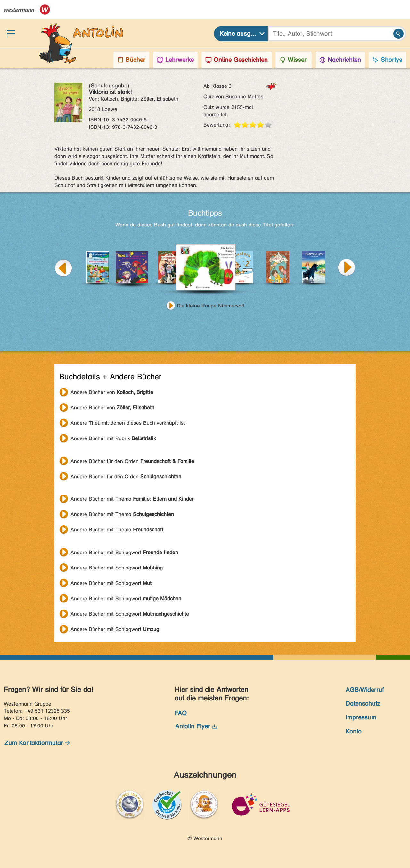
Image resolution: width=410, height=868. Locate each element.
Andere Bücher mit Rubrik (113, 438)
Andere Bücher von (112, 392)
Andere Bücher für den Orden (132, 461)
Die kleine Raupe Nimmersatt (211, 306)
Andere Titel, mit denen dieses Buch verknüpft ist (128, 423)
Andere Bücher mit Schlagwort (124, 552)
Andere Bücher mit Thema (132, 499)
